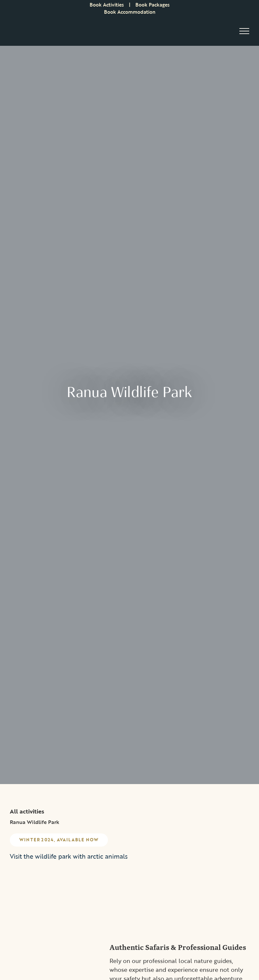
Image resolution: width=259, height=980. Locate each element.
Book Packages (153, 5)
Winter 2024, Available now (59, 840)
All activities (27, 811)
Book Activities (107, 5)
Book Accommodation (130, 12)
